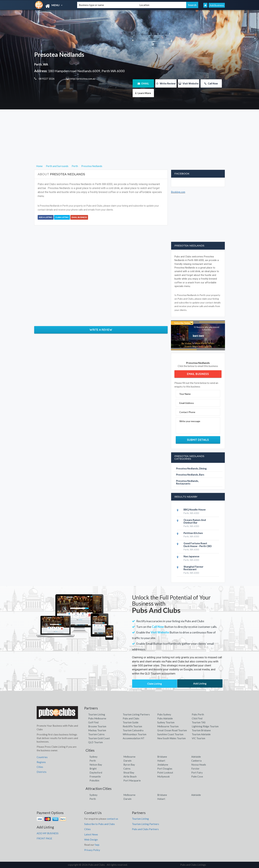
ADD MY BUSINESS (48, 833)
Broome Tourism (97, 726)
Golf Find (93, 722)
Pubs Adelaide (165, 718)
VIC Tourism (198, 738)
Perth (93, 761)
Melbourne (129, 757)
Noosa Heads (199, 765)
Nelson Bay (96, 765)
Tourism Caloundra (133, 730)
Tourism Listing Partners (136, 714)
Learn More (143, 93)
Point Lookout (165, 772)
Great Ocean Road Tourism (172, 730)
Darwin (127, 761)
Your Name (185, 394)
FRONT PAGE (44, 838)
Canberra (196, 761)
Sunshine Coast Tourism (170, 734)
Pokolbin (94, 780)
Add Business (217, 5)
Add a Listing (46, 217)
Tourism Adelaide (201, 734)
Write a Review (101, 330)
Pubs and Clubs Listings (193, 865)
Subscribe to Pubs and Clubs (100, 824)
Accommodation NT (134, 738)
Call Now (211, 83)
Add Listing (200, 683)
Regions (41, 762)
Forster (195, 769)
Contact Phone (187, 412)
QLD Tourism (95, 742)
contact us (112, 819)
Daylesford (96, 772)
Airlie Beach (130, 776)
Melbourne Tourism (168, 726)
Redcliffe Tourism (132, 726)
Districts (42, 772)
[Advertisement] (130, 141)
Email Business (79, 217)
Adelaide (196, 757)
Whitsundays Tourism (135, 734)
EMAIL (143, 83)
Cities (40, 767)
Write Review (166, 83)
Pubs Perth (198, 714)
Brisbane (162, 757)
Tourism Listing (97, 714)
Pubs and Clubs (131, 718)
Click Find (197, 718)
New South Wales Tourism (171, 738)
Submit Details (198, 440)
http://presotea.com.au (83, 79)
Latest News (91, 834)
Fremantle (95, 776)
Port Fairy (197, 772)
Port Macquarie (132, 780)
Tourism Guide (131, 722)
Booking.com (178, 192)
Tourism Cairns (96, 734)
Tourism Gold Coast (99, 738)
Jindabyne (163, 765)
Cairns (127, 769)
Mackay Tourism (97, 730)
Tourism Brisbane (201, 730)
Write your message (190, 421)
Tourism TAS (199, 722)
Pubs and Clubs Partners (145, 829)
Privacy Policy (92, 850)
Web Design (91, 840)
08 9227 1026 (46, 79)
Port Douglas (165, 769)
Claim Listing (62, 217)
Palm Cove (197, 776)
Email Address (187, 403)
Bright (93, 769)
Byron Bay (129, 765)
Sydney (93, 757)
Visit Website (189, 83)
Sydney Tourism (166, 722)
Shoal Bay (129, 772)
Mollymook (163, 776)
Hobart (161, 761)
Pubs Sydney (164, 714)
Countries (42, 757)
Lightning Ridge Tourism (205, 726)
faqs (97, 845)
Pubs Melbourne (97, 718)
